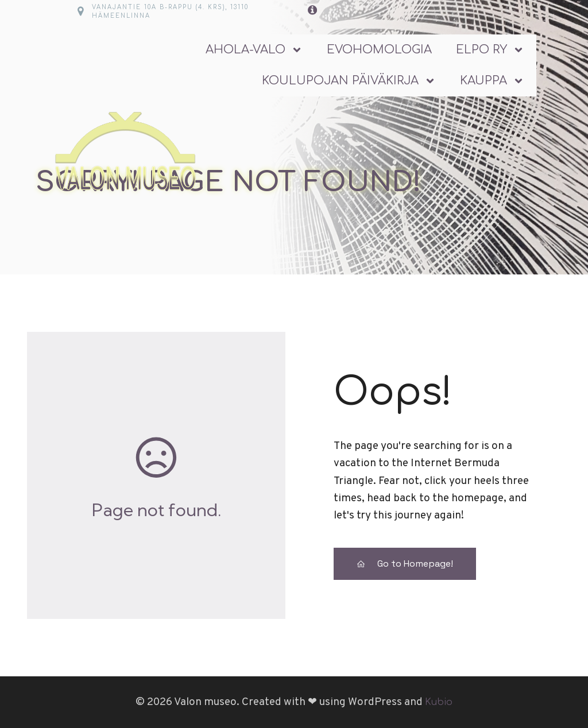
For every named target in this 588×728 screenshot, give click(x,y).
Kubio (439, 702)
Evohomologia (379, 50)
